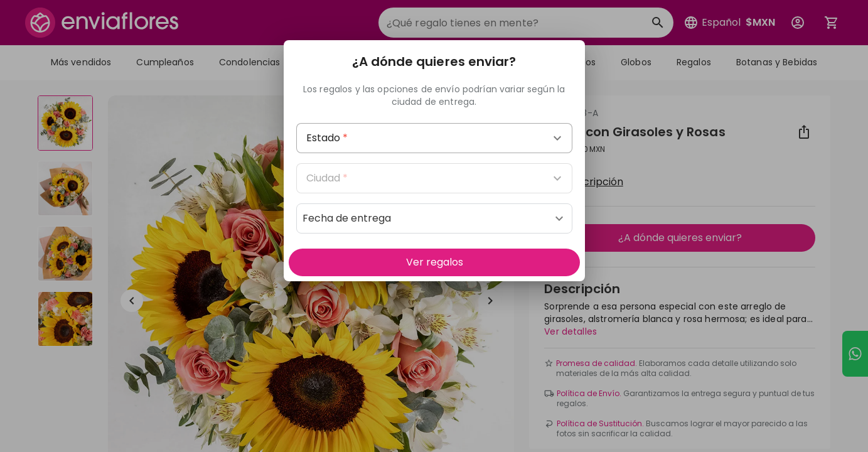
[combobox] (434, 138)
